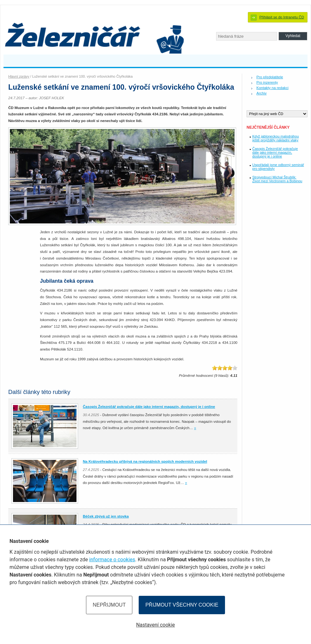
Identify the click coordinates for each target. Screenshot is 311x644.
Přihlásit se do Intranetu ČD (282, 17)
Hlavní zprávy (19, 76)
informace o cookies (112, 560)
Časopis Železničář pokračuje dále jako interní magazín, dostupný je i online (275, 152)
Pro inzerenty (267, 82)
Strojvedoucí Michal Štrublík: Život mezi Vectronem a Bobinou (277, 179)
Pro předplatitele (270, 77)
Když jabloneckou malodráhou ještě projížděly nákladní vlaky (276, 138)
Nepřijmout (109, 605)
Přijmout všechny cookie (182, 605)
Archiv (261, 93)
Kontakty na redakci (272, 88)
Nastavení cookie (155, 625)
